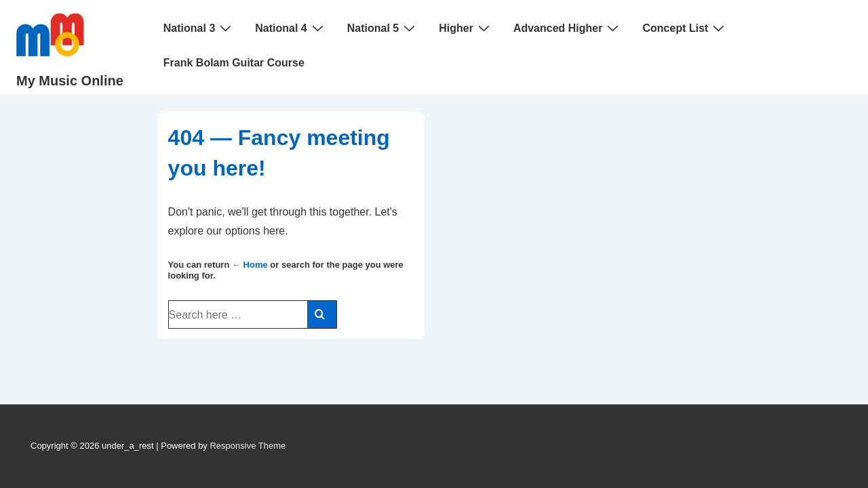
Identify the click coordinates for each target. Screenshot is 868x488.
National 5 (383, 28)
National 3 (199, 28)
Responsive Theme (248, 446)
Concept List (685, 28)
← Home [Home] (250, 265)
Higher (466, 28)
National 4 (291, 28)
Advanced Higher (568, 28)
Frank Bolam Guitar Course (234, 63)
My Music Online (70, 81)
